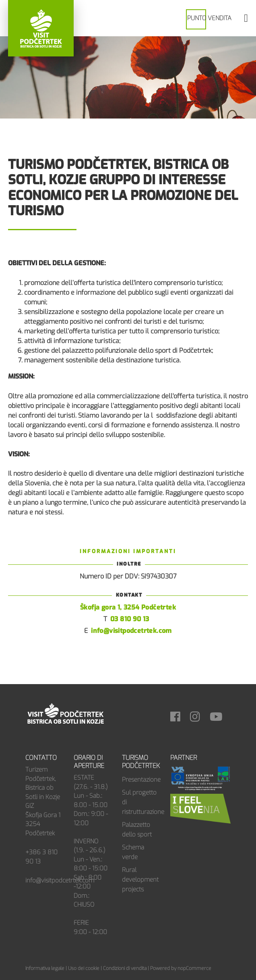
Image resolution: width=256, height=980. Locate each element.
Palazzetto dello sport (137, 830)
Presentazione (140, 780)
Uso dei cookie (84, 968)
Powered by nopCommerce (181, 968)
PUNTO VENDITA (209, 18)
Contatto (41, 758)
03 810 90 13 (130, 619)
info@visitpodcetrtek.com (131, 631)
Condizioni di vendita (125, 968)
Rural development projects (140, 880)
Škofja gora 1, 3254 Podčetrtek (128, 607)
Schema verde (133, 852)
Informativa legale (45, 968)
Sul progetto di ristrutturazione (140, 802)
